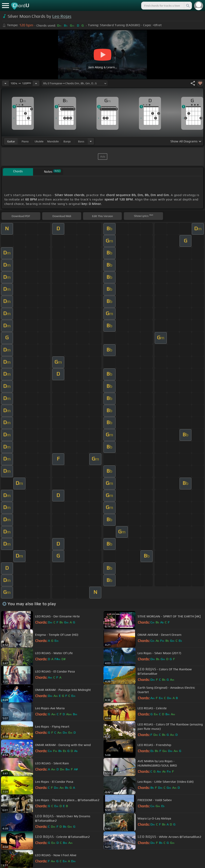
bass (81, 141)
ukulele (39, 141)
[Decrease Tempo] (5, 83)
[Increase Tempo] (36, 83)
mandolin (53, 141)
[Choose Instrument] (91, 141)
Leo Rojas (62, 16)
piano (25, 141)
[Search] (188, 6)
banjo (67, 141)
